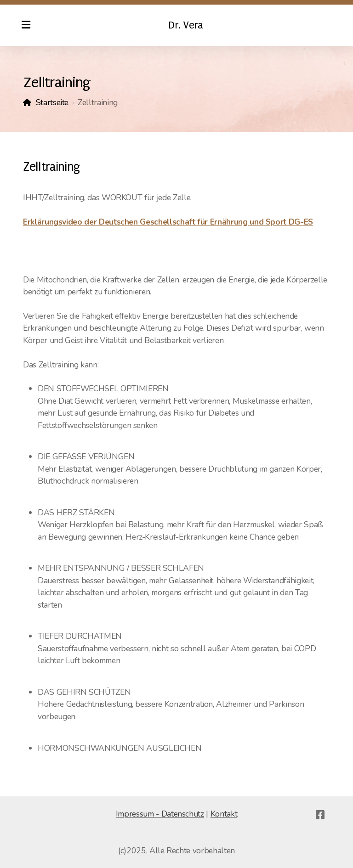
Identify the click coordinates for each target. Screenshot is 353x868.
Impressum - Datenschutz (160, 814)
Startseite (52, 102)
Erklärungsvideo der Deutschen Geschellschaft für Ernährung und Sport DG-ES (168, 222)
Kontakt (224, 814)
